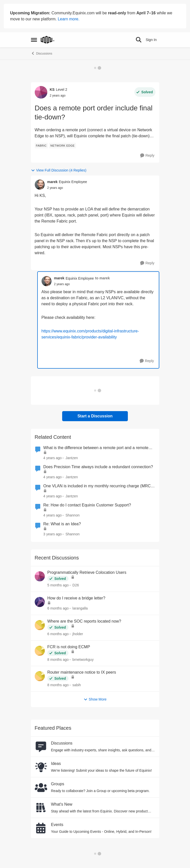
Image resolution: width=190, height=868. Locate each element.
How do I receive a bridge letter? (76, 598)
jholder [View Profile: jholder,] (78, 634)
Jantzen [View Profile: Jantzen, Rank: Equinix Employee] (72, 458)
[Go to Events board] (41, 828)
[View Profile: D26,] (40, 576)
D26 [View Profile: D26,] (75, 585)
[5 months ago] (58, 585)
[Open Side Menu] (34, 40)
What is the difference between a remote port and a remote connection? (96, 448)
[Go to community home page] (48, 40)
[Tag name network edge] (62, 146)
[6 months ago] (58, 608)
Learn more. (68, 19)
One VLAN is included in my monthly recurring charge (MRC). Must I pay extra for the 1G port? (98, 486)
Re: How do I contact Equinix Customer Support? (87, 505)
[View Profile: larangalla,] (40, 602)
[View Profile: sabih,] (40, 676)
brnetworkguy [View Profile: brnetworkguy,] (83, 659)
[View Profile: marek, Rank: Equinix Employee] (40, 185)
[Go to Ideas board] (41, 767)
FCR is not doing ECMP (69, 647)
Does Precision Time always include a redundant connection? (98, 467)
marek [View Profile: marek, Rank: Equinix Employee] (52, 182)
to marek (102, 278)
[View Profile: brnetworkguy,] (40, 651)
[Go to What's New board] (41, 808)
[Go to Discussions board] (41, 747)
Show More (95, 699)
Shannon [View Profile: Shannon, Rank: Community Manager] (72, 515)
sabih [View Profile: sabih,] (76, 685)
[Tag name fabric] (41, 146)
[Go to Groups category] (41, 787)
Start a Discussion (95, 416)
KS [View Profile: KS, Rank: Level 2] (52, 90)
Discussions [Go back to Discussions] (42, 53)
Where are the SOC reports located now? (84, 621)
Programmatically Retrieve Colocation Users (87, 572)
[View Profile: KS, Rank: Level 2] (41, 92)
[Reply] (147, 156)
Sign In (151, 40)
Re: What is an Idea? (62, 524)
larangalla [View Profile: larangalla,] (80, 608)
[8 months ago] (58, 659)
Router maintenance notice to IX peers (82, 672)
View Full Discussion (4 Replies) (59, 170)
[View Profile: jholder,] (40, 625)
